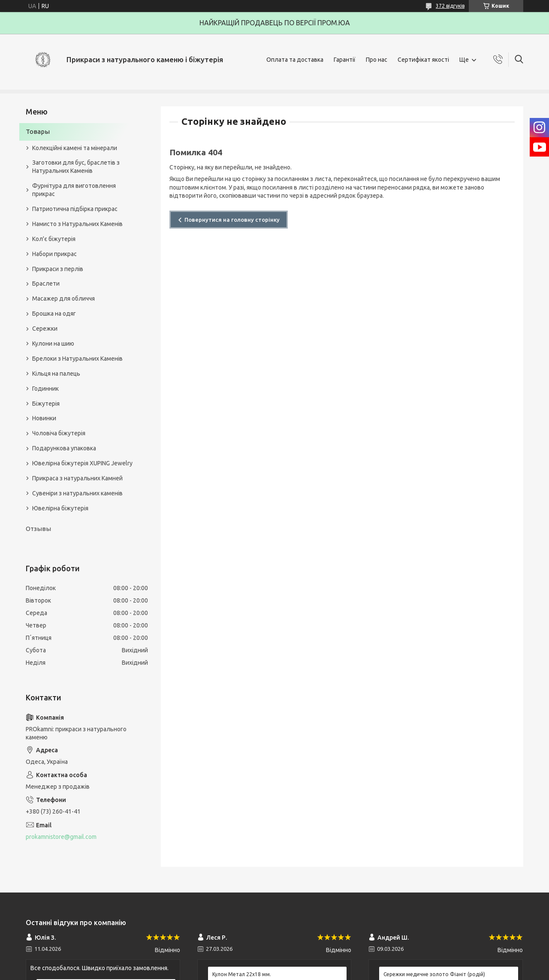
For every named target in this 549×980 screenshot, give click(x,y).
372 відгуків (450, 6)
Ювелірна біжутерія (60, 508)
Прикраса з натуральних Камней (77, 478)
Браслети (46, 283)
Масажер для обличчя (63, 299)
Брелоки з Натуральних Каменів (77, 359)
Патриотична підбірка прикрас (75, 209)
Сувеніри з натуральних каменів (77, 493)
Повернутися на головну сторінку (232, 220)
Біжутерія (46, 404)
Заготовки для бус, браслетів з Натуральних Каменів (76, 167)
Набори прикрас (54, 254)
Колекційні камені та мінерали (75, 148)
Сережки (45, 329)
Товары (38, 131)
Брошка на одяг (54, 314)
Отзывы (38, 529)
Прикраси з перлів (58, 269)
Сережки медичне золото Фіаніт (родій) (434, 974)
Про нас (377, 60)
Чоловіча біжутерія (59, 433)
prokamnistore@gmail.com (61, 837)
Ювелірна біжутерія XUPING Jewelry (82, 463)
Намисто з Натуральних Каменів (77, 224)
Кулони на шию (53, 344)
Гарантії (345, 60)
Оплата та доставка (295, 60)
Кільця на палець (56, 374)
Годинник (45, 389)
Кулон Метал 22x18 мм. (242, 974)
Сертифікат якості (423, 60)
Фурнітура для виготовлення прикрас (74, 190)
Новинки (44, 418)
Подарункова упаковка (64, 448)
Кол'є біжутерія (54, 239)
